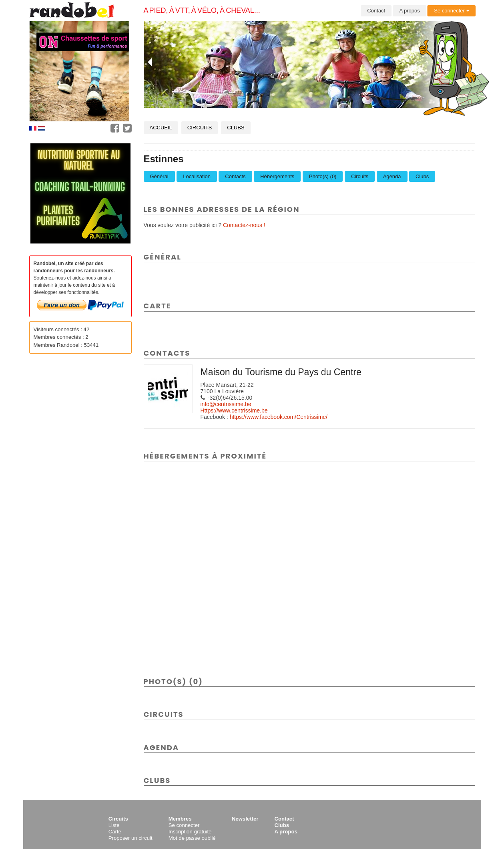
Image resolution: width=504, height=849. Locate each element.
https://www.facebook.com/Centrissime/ (279, 417)
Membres (180, 819)
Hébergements (277, 176)
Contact (376, 11)
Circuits (200, 128)
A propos (410, 11)
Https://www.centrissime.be (234, 410)
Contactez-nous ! (244, 225)
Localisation (197, 176)
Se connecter (451, 11)
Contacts (235, 176)
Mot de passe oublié (192, 838)
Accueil (161, 128)
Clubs (236, 128)
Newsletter (245, 819)
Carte (115, 832)
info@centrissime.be (226, 404)
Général (159, 176)
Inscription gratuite (190, 832)
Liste (114, 825)
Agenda (392, 176)
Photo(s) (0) (323, 176)
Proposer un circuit (131, 838)
